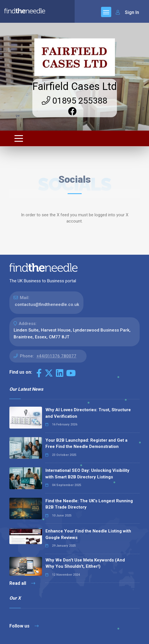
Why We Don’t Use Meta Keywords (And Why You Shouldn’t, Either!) (85, 563)
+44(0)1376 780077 (56, 356)
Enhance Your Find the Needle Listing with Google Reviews (88, 534)
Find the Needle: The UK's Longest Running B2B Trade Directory (89, 504)
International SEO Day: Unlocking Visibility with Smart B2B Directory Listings (87, 474)
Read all (22, 583)
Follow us (24, 626)
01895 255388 (74, 101)
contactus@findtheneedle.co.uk (47, 304)
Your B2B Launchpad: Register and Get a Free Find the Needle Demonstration (86, 444)
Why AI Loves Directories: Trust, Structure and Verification (88, 413)
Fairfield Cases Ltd (75, 87)
